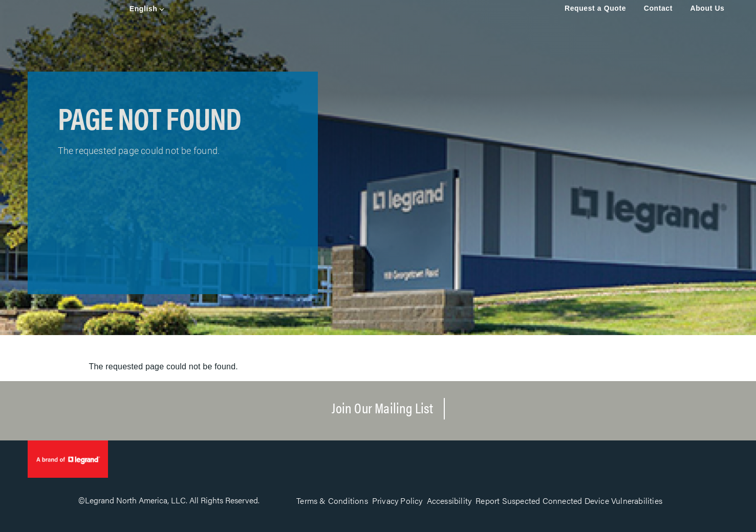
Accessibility (449, 501)
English (144, 9)
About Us (707, 8)
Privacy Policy (397, 501)
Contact (658, 8)
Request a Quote (595, 8)
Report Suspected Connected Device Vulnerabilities (569, 501)
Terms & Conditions (332, 501)
